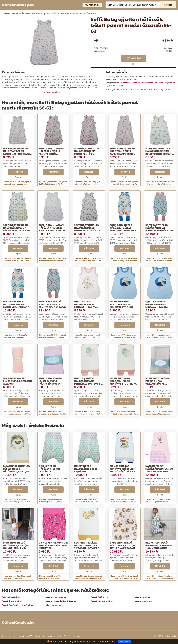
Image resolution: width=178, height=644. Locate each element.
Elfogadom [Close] (124, 642)
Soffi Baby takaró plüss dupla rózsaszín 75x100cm (17, 381)
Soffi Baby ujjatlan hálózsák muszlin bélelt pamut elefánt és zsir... (159, 152)
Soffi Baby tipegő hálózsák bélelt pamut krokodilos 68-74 (17, 306)
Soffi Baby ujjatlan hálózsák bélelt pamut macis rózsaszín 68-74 (18, 152)
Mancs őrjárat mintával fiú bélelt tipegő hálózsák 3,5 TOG (122, 470)
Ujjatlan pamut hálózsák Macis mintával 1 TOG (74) (157, 304)
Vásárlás (134, 58)
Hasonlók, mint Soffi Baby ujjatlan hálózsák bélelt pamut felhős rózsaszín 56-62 (53, 184)
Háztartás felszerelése (143, 83)
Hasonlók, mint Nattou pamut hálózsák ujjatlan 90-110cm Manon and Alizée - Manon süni (159, 502)
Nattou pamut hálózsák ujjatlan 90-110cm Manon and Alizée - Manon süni (160, 470)
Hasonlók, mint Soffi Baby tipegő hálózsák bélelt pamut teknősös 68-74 (53, 337)
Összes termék (55, 636)
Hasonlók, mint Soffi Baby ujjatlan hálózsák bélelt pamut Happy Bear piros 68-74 (125, 184)
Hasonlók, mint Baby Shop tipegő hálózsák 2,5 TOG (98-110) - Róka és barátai (124, 578)
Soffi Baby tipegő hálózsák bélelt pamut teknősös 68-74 (53, 304)
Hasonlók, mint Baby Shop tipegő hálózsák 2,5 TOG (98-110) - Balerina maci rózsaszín (17, 578)
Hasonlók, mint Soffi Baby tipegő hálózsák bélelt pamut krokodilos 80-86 (124, 261)
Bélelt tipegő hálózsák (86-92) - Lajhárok (50, 469)
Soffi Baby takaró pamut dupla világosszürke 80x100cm (157, 382)
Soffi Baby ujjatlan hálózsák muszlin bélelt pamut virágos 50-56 (52, 229)
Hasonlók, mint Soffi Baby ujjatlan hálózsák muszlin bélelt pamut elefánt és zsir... (160, 184)
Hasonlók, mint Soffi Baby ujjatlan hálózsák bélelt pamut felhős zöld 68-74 (89, 261)
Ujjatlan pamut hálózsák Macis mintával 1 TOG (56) (86, 304)
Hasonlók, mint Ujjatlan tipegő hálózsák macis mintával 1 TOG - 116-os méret (124, 414)
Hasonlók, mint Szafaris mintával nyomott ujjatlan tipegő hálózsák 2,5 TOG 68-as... (88, 578)
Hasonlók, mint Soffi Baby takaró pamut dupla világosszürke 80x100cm (159, 414)
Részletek (18, 172)
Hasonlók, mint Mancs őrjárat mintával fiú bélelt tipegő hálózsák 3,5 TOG (124, 502)
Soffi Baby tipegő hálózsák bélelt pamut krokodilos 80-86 (124, 229)
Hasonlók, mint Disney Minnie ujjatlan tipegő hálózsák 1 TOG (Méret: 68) (52, 578)
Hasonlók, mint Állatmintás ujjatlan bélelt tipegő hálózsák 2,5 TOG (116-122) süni (17, 502)
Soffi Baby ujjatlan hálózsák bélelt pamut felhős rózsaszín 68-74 (87, 152)
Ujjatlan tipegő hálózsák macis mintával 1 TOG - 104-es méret (88, 382)
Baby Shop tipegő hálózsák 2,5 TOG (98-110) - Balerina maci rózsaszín (16, 547)
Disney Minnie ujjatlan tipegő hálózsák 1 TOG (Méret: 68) (53, 545)
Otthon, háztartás (123, 83)
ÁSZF (30, 636)
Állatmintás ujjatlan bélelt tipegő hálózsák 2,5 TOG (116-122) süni (17, 470)
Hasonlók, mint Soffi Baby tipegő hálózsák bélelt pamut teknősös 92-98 (159, 261)
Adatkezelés (40, 636)
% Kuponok (76, 636)
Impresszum (19, 636)
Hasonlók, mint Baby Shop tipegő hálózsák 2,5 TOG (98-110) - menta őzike (160, 578)
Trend (66, 636)
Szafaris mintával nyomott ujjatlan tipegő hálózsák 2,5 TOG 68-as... (87, 547)
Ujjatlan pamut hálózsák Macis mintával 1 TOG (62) (121, 304)
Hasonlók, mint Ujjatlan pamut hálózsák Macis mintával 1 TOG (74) (159, 337)
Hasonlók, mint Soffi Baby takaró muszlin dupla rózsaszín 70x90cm (53, 413)
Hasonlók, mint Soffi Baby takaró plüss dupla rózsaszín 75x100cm (17, 413)
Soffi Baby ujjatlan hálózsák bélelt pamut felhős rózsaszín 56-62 (51, 152)
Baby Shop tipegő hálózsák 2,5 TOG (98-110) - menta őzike (159, 545)
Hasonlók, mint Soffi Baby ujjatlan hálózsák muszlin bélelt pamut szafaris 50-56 (17, 261)
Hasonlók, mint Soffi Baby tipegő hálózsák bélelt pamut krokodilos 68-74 (17, 337)
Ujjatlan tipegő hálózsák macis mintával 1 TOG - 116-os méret (124, 382)
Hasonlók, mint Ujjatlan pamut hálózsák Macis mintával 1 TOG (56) (88, 337)
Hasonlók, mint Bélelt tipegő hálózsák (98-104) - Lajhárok (86, 501)
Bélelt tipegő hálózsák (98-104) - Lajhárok (86, 469)
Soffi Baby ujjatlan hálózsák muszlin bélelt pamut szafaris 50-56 (17, 229)
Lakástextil (159, 83)
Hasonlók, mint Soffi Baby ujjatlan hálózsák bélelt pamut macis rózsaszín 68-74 (17, 184)
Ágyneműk (170, 83)
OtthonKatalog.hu (18, 4)
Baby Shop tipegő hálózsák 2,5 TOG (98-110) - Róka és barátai (123, 545)
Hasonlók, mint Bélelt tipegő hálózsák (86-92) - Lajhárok (51, 501)
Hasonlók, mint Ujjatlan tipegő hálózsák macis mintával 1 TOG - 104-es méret (88, 414)
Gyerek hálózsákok (114, 86)
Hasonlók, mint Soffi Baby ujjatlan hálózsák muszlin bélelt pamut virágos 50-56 (53, 261)
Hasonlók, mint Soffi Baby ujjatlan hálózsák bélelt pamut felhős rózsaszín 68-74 (89, 184)
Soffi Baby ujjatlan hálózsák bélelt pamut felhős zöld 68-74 (88, 229)
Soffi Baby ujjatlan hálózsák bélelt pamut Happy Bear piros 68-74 (122, 152)
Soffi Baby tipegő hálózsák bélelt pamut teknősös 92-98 (159, 228)
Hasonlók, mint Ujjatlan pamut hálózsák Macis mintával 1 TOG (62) (123, 337)
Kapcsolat (6, 636)
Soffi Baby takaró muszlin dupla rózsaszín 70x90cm (51, 381)
